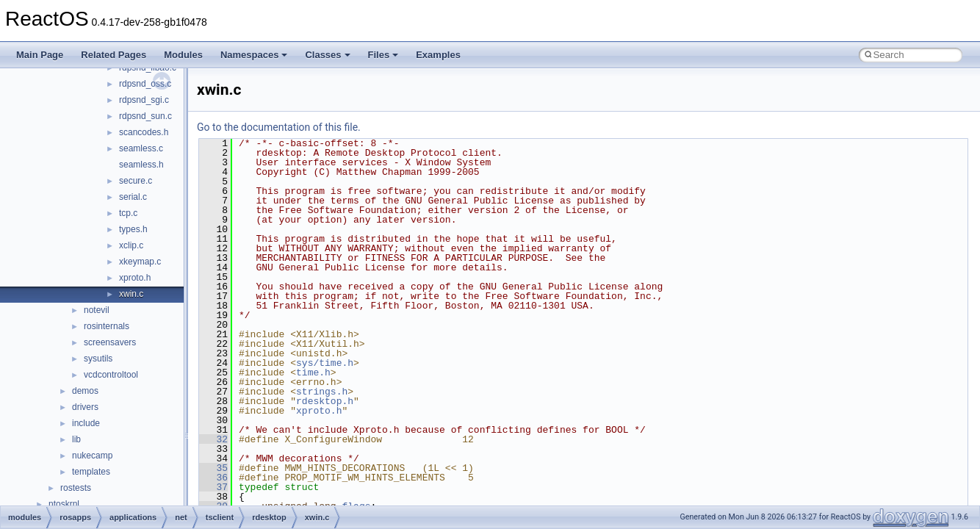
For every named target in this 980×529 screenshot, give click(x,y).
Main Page (40, 55)
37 (213, 487)
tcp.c (128, 213)
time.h (313, 373)
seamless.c (141, 148)
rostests (76, 488)
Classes (327, 55)
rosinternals (107, 326)
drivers (85, 407)
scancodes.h (144, 132)
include (86, 423)
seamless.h (141, 165)
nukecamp (92, 456)
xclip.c (131, 245)
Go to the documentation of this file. (279, 127)
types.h (133, 229)
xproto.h (135, 278)
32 (213, 439)
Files (383, 55)
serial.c (133, 197)
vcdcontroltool (111, 375)
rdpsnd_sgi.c (144, 100)
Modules (183, 55)
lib (76, 439)
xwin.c (131, 294)
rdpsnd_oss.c (145, 84)
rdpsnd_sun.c (145, 116)
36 (213, 478)
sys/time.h (325, 363)
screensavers (110, 342)
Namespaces (254, 55)
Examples (438, 55)
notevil (97, 310)
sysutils (98, 359)
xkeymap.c (140, 262)
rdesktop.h (325, 401)
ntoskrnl (64, 504)
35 (213, 468)
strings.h (322, 392)
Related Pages (114, 55)
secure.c (136, 181)
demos (85, 391)
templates (91, 472)
